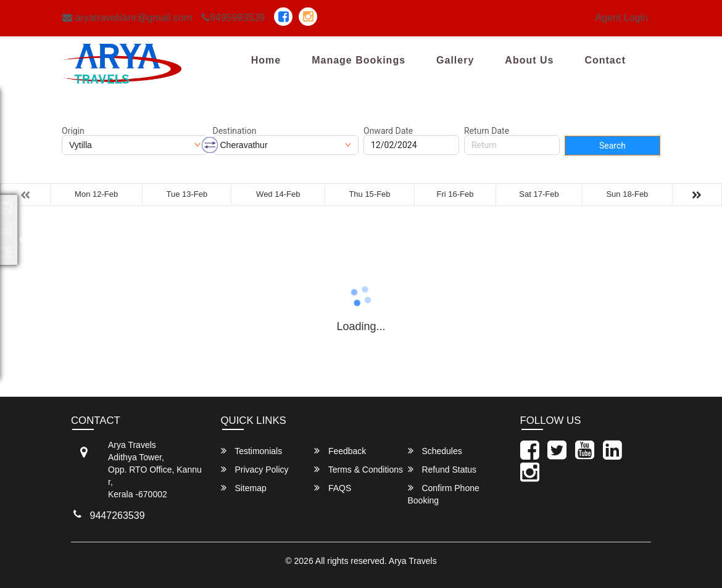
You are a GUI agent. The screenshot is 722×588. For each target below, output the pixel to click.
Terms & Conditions (359, 469)
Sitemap (244, 488)
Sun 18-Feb (627, 194)
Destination (235, 131)
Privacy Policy (255, 469)
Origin (73, 131)
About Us (529, 60)
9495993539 (233, 18)
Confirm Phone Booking (444, 494)
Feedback (340, 451)
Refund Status (442, 469)
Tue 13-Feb (187, 194)
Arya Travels (413, 561)
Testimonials (252, 451)
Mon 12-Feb (96, 194)
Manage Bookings (359, 60)
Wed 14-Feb (278, 194)
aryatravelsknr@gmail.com (127, 18)
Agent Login (622, 18)
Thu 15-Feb (369, 194)
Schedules (435, 451)
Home (266, 60)
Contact (605, 60)
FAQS (333, 488)
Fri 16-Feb (455, 194)
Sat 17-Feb (539, 194)
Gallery (455, 60)
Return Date (487, 131)
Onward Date (388, 131)
